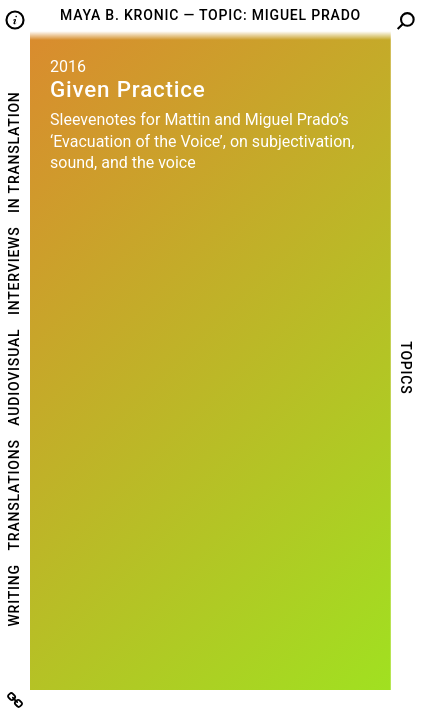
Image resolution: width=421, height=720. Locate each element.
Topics (406, 367)
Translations (14, 494)
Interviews (14, 270)
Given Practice (128, 89)
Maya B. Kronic (119, 15)
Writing (14, 595)
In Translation (14, 151)
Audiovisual (14, 377)
